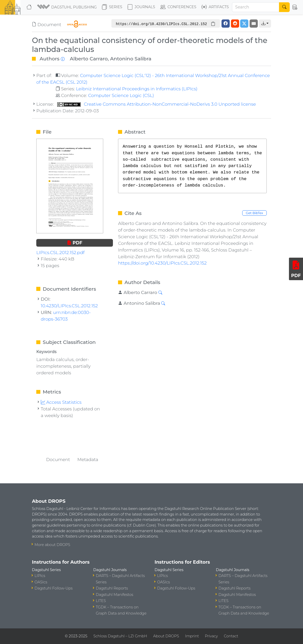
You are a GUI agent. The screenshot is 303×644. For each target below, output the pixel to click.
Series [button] (112, 7)
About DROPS (166, 636)
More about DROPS (52, 545)
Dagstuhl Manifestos (114, 595)
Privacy (211, 636)
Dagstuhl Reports (112, 588)
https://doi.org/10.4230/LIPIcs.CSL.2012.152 (162, 263)
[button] (67, 7)
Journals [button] (141, 7)
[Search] (256, 7)
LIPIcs (40, 576)
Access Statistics (61, 402)
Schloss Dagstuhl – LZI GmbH (120, 636)
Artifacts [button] (215, 7)
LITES (101, 601)
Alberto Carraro (89, 59)
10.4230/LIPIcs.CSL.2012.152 (69, 306)
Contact (231, 636)
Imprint (192, 636)
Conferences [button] (178, 7)
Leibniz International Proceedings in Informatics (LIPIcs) (137, 89)
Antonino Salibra (131, 59)
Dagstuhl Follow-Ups (54, 588)
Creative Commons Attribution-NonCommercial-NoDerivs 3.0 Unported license (157, 104)
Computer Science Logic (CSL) (121, 95)
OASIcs (41, 582)
